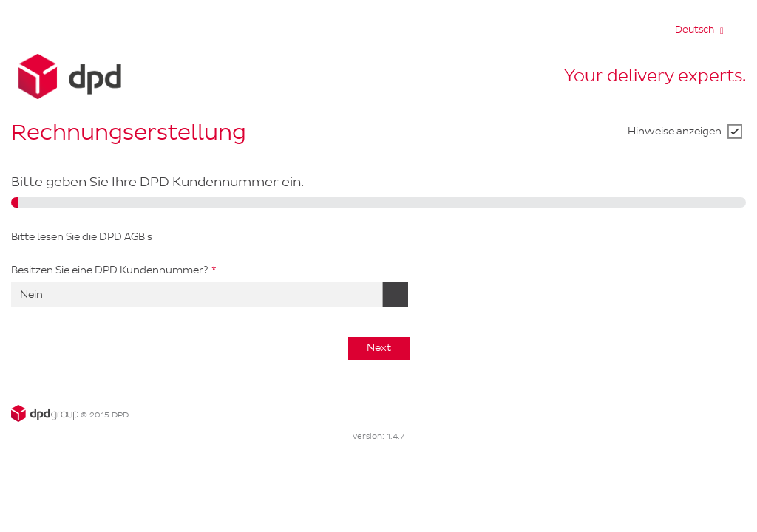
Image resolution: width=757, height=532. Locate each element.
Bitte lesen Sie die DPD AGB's (82, 237)
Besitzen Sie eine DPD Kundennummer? (109, 270)
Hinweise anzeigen (675, 131)
